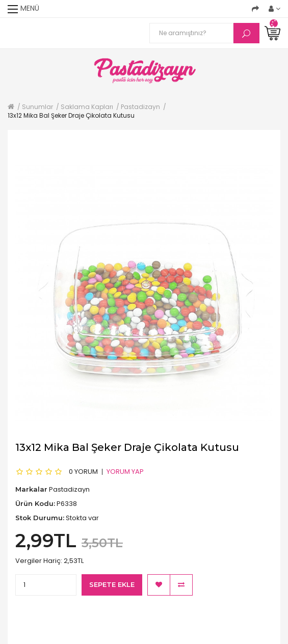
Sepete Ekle (112, 584)
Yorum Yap (125, 471)
